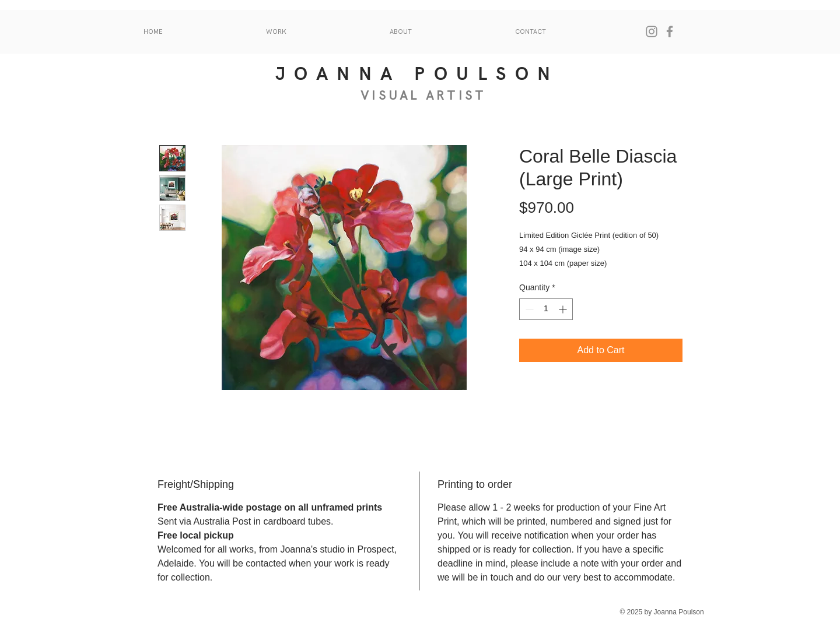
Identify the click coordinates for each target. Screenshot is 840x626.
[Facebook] (670, 31)
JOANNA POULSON (417, 74)
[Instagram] (652, 31)
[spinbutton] (546, 309)
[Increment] (564, 309)
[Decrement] (528, 309)
